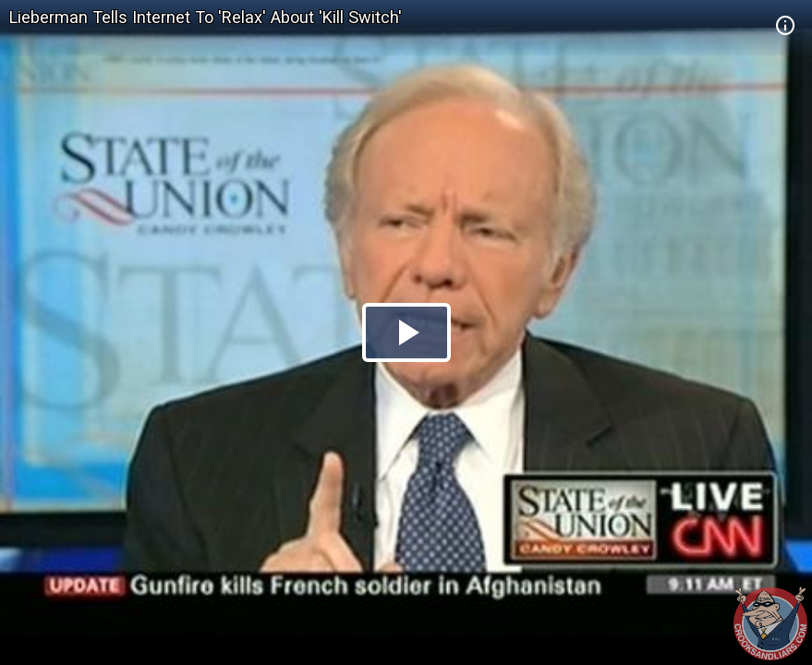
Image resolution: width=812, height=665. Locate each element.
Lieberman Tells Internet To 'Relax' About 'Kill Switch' (206, 17)
